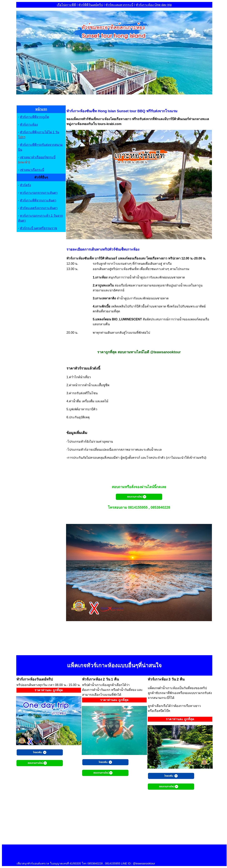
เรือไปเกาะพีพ (66, 5)
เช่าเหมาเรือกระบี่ (32, 170)
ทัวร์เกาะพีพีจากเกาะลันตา (38, 200)
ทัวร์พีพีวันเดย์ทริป (91, 5)
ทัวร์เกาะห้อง (29, 125)
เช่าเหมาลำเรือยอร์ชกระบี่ (38, 157)
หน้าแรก (41, 109)
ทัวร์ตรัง (25, 185)
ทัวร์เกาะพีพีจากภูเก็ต (35, 117)
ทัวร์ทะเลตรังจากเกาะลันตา (39, 208)
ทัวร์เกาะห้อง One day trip (154, 5)
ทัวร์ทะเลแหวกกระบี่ (119, 5)
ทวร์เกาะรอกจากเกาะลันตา (39, 193)
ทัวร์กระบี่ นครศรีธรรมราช (39, 228)
